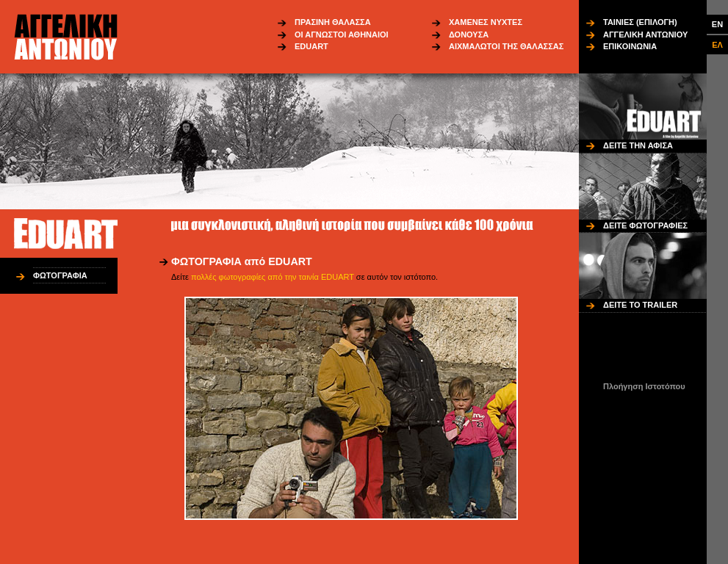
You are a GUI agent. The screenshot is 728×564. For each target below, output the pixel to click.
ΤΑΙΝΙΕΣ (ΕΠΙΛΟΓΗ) (640, 22)
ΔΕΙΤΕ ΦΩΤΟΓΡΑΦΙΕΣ (645, 225)
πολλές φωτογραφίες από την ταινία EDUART (273, 277)
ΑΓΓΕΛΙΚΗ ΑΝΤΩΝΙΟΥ (645, 35)
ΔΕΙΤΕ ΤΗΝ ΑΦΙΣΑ (638, 145)
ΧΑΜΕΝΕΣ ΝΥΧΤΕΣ (486, 22)
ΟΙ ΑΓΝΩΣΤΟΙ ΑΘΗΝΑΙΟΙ (342, 35)
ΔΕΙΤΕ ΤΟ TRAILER (640, 305)
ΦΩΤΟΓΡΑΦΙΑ (60, 275)
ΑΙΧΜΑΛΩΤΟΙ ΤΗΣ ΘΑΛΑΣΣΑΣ (506, 46)
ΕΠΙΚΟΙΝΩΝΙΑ (630, 46)
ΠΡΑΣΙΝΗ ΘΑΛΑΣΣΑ (333, 22)
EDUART (311, 46)
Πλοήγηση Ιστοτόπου (644, 386)
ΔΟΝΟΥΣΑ (469, 35)
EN (717, 24)
